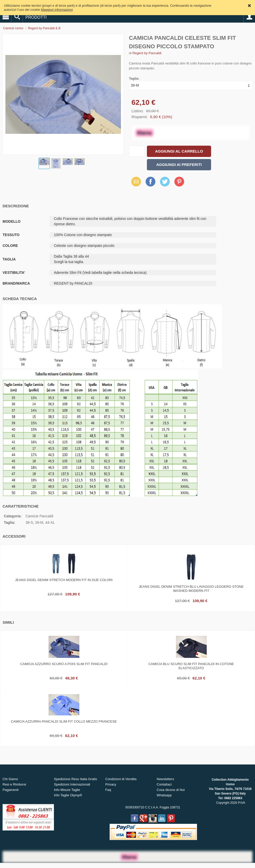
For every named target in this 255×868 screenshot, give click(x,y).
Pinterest (179, 181)
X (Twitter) (165, 183)
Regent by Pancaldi (147, 53)
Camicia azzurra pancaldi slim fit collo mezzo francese (64, 721)
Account (249, 17)
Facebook (150, 181)
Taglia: (134, 78)
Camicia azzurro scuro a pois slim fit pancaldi (64, 664)
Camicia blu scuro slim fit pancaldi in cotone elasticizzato (191, 666)
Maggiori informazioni (57, 10)
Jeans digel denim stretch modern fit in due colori (64, 580)
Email (135, 181)
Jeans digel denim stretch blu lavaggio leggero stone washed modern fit (191, 589)
